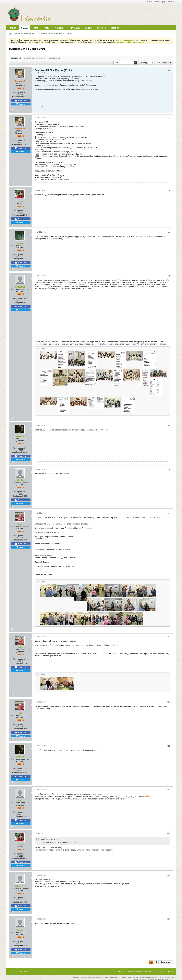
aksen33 (20, 436)
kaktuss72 (20, 886)
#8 (169, 513)
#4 (169, 232)
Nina (20, 524)
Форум (24, 28)
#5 (169, 276)
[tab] (16, 58)
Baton (20, 930)
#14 (168, 875)
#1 (169, 70)
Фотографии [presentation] (54, 58)
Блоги (35, 28)
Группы (46, 28)
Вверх (170, 972)
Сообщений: (18, 97)
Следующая (166, 962)
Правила (115, 28)
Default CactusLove (19, 972)
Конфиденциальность (155, 972)
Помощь (122, 972)
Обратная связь (135, 972)
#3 (169, 191)
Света (20, 201)
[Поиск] (125, 63)
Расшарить (21, 101)
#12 (168, 790)
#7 (169, 470)
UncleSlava (20, 287)
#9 (169, 637)
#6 (169, 426)
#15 (168, 919)
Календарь (75, 28)
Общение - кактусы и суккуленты (52, 34)
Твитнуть (21, 104)
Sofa (20, 801)
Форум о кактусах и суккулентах (26, 34)
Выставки (70, 34)
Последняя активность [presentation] (35, 58)
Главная (12, 28)
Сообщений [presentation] (16, 58)
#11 (168, 746)
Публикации (59, 28)
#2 (169, 118)
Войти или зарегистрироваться (160, 2)
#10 (168, 702)
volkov (20, 243)
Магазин (89, 28)
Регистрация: (18, 93)
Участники (102, 28)
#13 (168, 834)
